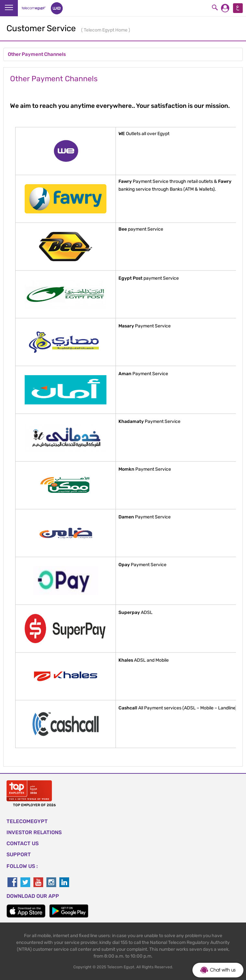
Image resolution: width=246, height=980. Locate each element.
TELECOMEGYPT (27, 821)
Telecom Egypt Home (106, 30)
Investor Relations (34, 832)
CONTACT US (23, 843)
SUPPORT (19, 854)
